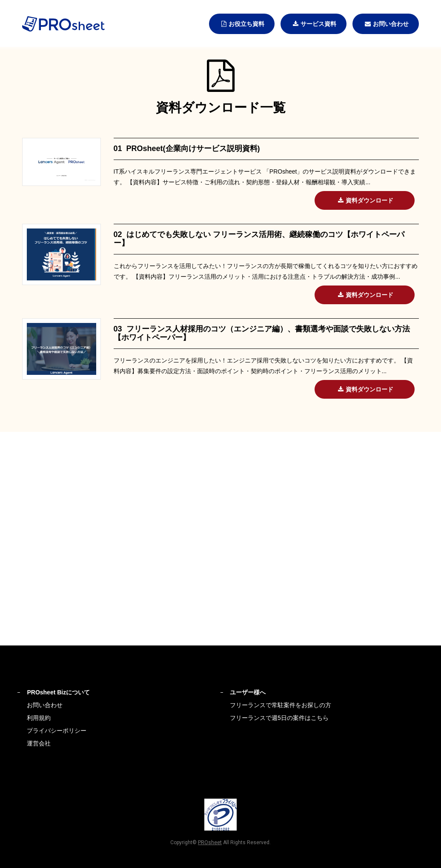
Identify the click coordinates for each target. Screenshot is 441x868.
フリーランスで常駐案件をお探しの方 (281, 705)
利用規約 (39, 718)
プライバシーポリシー (57, 731)
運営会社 (39, 743)
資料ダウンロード (365, 200)
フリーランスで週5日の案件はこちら (279, 718)
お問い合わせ (45, 705)
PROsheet (210, 842)
